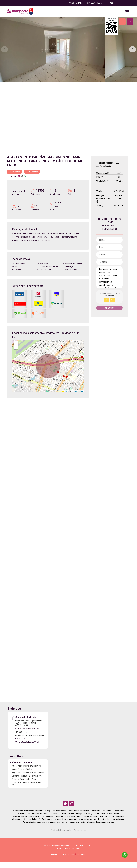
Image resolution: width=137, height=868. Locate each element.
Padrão (39, 157)
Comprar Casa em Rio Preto (24, 779)
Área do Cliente (75, 3)
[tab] (122, 22)
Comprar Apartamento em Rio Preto (28, 776)
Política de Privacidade (61, 830)
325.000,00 (119, 191)
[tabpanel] (68, 49)
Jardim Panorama (64, 157)
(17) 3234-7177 (95, 3)
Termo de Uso (80, 830)
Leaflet (66, 391)
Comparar (32, 172)
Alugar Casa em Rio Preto (23, 769)
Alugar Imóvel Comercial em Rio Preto (28, 772)
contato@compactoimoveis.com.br (31, 735)
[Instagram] (72, 804)
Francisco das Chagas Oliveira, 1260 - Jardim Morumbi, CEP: (29, 723)
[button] (112, 3)
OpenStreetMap (77, 391)
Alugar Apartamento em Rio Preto (27, 766)
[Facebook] (65, 804)
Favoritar (14, 172)
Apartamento (19, 157)
